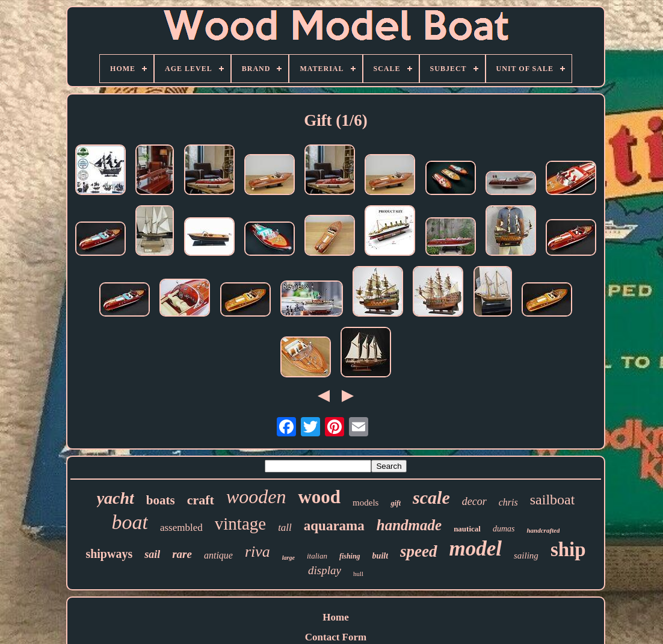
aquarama (334, 526)
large (288, 558)
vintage (240, 524)
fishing (350, 556)
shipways (109, 554)
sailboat (553, 500)
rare (182, 554)
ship (568, 550)
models (365, 503)
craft (201, 500)
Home (335, 617)
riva (257, 552)
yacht (116, 498)
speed (418, 551)
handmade (409, 525)
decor (474, 501)
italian (317, 556)
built (380, 556)
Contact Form (336, 637)
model (476, 549)
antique (218, 555)
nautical (467, 529)
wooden (256, 497)
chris (508, 502)
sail (152, 554)
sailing (526, 556)
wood (319, 497)
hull (358, 574)
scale (431, 497)
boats (161, 500)
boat (130, 522)
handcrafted (543, 530)
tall (285, 528)
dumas (504, 529)
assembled (181, 528)
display (325, 570)
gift (396, 503)
